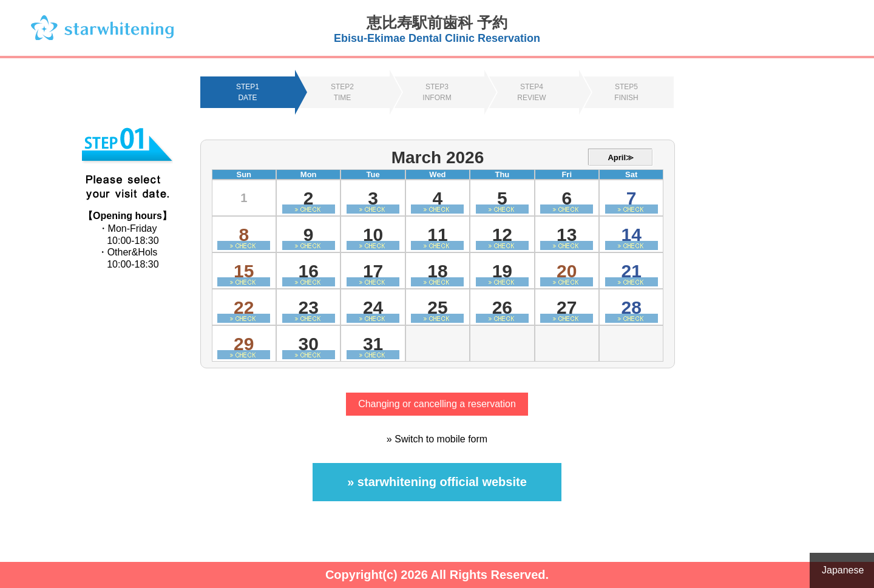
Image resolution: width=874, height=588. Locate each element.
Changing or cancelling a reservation (437, 404)
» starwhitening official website (437, 482)
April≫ (621, 157)
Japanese (843, 570)
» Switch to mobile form (437, 439)
